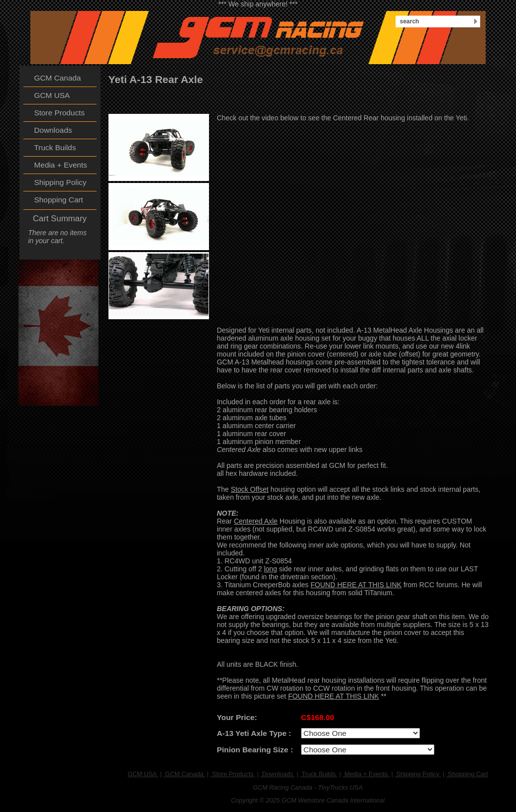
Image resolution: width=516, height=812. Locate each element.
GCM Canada (184, 774)
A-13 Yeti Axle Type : (254, 733)
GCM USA (143, 774)
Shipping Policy (418, 774)
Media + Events (366, 774)
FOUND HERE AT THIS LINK (356, 585)
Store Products (233, 774)
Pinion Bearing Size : (255, 750)
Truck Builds (319, 774)
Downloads (277, 774)
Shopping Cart (467, 774)
